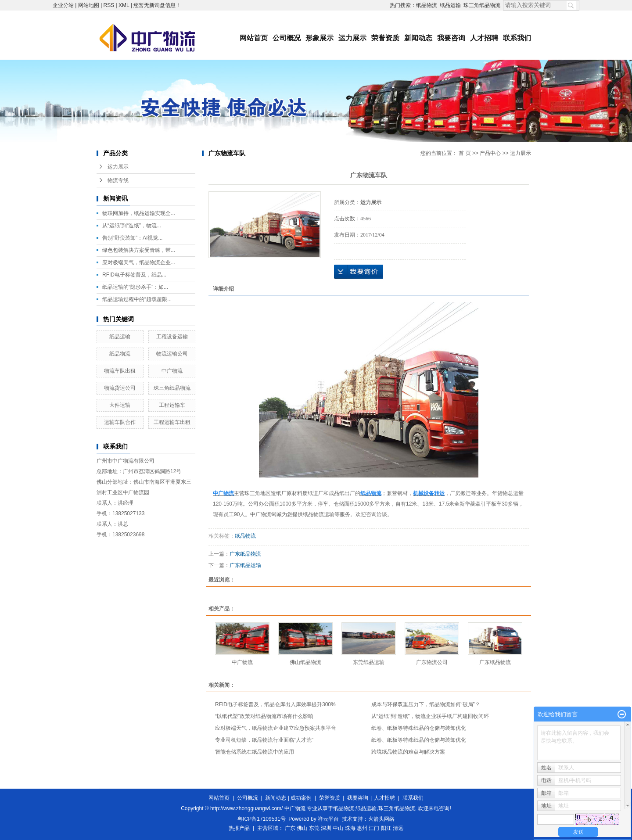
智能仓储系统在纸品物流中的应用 (255, 752)
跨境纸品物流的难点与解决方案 (408, 752)
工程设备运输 (172, 337)
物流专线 (118, 180)
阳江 (386, 828)
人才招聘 (484, 38)
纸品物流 (427, 5)
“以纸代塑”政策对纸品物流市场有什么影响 (264, 716)
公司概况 (287, 38)
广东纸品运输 (245, 565)
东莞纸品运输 (369, 662)
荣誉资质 (385, 38)
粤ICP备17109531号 (261, 819)
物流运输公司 (172, 354)
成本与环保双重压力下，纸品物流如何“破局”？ (426, 704)
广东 (290, 828)
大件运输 (120, 405)
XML (124, 5)
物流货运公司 (120, 388)
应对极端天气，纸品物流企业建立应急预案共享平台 (276, 728)
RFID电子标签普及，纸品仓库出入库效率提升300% (275, 704)
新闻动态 (418, 38)
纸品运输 (450, 5)
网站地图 (89, 5)
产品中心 (490, 153)
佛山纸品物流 (305, 662)
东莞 (314, 828)
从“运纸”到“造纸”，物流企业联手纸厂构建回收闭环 (430, 716)
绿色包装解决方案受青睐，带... (139, 250)
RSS (109, 5)
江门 (374, 828)
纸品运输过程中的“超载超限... (137, 299)
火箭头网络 (381, 819)
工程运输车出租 (172, 422)
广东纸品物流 (245, 554)
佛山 (302, 828)
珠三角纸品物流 (482, 5)
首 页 (465, 153)
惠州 (362, 828)
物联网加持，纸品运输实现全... (139, 213)
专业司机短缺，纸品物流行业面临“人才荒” (264, 740)
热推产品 (239, 828)
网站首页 (254, 38)
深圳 (326, 828)
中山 (338, 828)
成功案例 (301, 798)
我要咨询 (451, 38)
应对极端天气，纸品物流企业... (139, 262)
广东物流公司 (432, 662)
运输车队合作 (120, 422)
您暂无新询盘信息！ (157, 5)
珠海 (350, 828)
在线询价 (359, 272)
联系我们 (517, 38)
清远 (398, 828)
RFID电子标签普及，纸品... (134, 275)
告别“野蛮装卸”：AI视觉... (132, 238)
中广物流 (172, 371)
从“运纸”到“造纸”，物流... (132, 226)
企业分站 (63, 5)
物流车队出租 (120, 371)
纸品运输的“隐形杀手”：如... (135, 287)
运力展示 (352, 38)
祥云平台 (328, 819)
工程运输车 (172, 405)
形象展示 (320, 38)
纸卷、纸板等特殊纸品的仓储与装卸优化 (419, 728)
